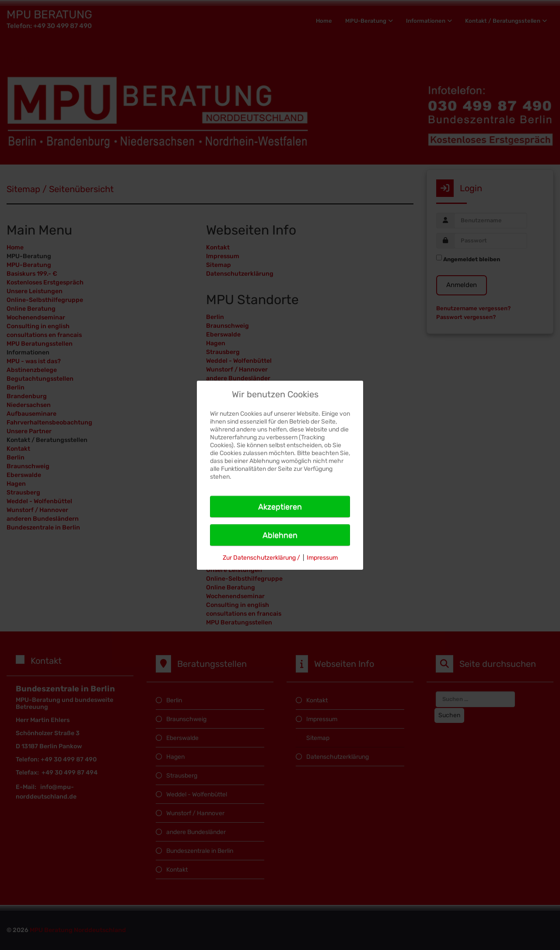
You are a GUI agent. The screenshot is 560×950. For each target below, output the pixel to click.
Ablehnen (280, 535)
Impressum (322, 558)
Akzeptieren (280, 507)
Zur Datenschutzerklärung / (261, 558)
